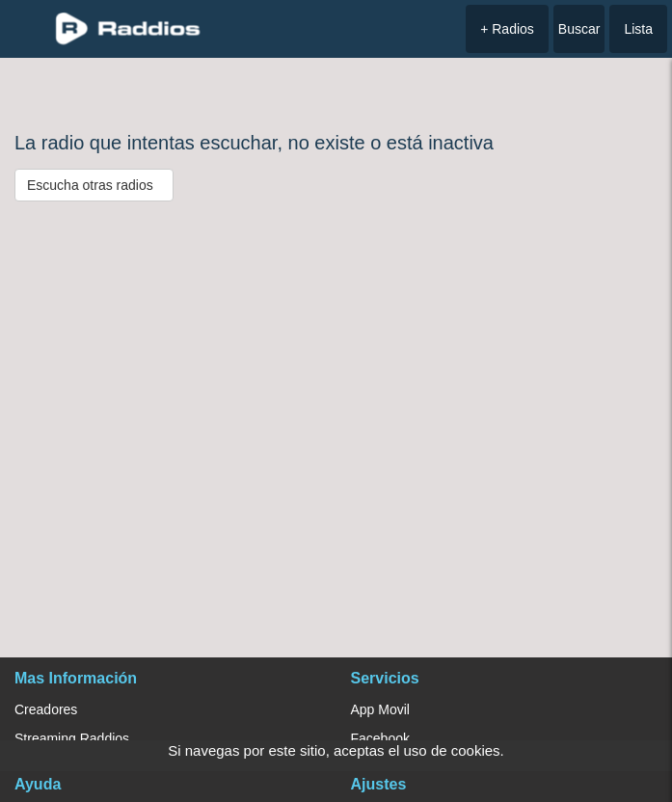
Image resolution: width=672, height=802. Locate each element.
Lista (638, 29)
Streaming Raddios (72, 738)
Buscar (579, 29)
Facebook (380, 738)
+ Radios (507, 29)
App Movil (380, 709)
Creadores (46, 709)
